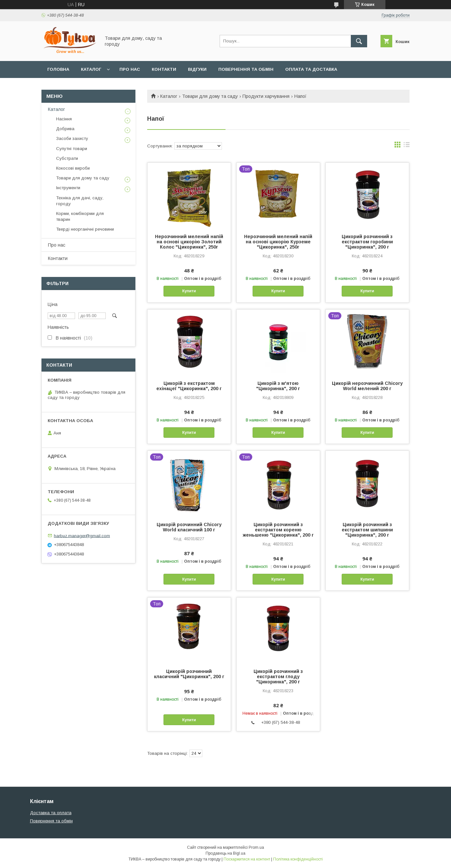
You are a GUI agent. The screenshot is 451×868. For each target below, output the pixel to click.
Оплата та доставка (311, 69)
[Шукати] (359, 41)
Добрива (65, 129)
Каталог (91, 69)
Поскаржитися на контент (247, 859)
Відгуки (197, 69)
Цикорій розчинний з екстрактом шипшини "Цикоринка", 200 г (367, 530)
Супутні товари (72, 149)
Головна (58, 69)
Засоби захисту (72, 138)
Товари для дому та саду (210, 96)
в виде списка (407, 146)
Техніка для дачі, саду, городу (80, 201)
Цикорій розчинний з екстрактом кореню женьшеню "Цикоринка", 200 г (278, 530)
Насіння (64, 119)
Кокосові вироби (73, 168)
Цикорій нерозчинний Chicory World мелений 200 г (367, 386)
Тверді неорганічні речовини (85, 229)
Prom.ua (256, 847)
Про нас (130, 69)
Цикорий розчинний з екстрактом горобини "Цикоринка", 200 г (367, 242)
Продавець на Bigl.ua (225, 853)
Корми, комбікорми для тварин (80, 216)
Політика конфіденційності (298, 859)
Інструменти (68, 188)
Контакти (164, 69)
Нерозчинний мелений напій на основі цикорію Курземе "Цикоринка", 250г (278, 242)
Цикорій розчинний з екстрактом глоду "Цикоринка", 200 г (278, 677)
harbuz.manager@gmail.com (82, 535)
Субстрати (67, 158)
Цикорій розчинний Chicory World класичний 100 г (189, 527)
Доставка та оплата (51, 813)
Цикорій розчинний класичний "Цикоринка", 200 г (189, 674)
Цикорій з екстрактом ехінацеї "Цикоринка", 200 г (189, 386)
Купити (189, 291)
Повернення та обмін (246, 69)
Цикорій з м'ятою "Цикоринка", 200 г (278, 386)
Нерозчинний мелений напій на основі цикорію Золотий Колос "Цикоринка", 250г (189, 242)
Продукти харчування (266, 96)
